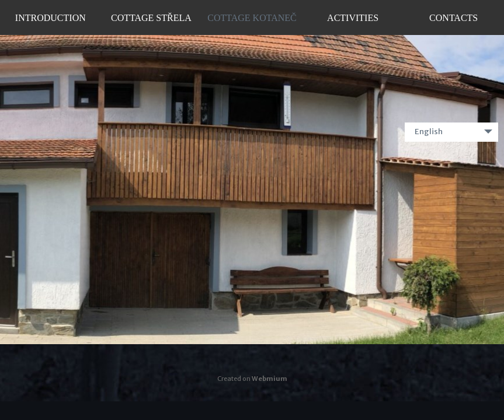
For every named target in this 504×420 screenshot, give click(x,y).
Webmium (270, 379)
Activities (353, 18)
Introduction (51, 18)
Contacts (453, 18)
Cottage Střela (151, 18)
